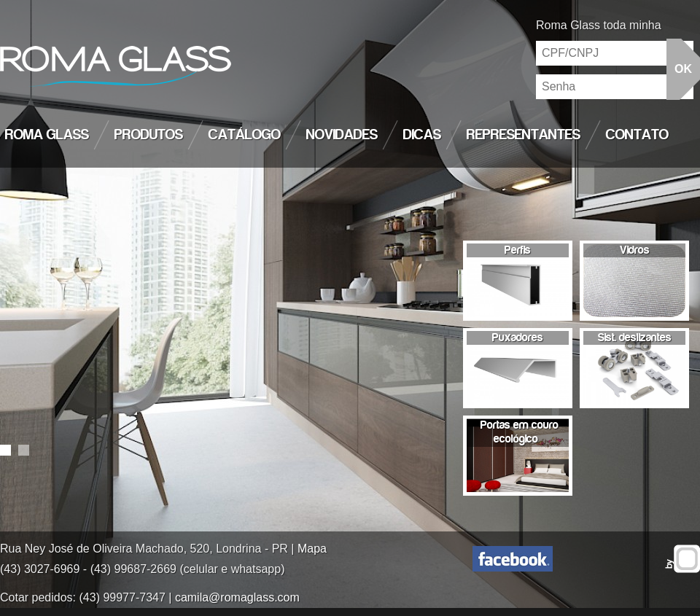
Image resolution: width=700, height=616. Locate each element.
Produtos (149, 135)
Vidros (635, 250)
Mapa (312, 549)
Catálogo (245, 135)
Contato (637, 135)
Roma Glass (47, 135)
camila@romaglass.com (237, 597)
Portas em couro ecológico (520, 432)
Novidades (342, 135)
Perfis (518, 250)
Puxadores (518, 338)
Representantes (524, 135)
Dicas (422, 135)
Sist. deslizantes (635, 338)
